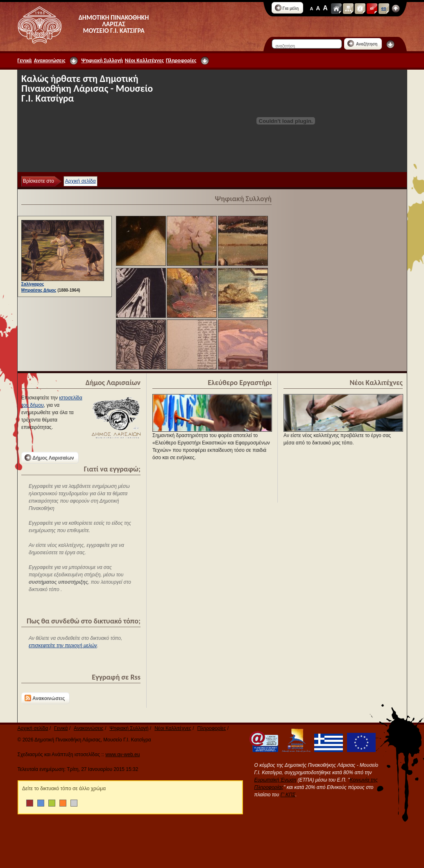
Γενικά (25, 60)
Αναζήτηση (363, 43)
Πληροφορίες (181, 60)
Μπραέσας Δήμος (39, 290)
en (384, 8)
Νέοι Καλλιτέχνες (144, 60)
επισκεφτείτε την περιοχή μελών (63, 646)
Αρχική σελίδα (80, 181)
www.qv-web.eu (122, 755)
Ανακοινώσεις (50, 60)
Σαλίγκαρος (33, 284)
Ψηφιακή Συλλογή (102, 60)
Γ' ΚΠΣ (288, 795)
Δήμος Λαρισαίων (49, 458)
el (372, 8)
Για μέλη (287, 8)
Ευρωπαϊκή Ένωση (275, 780)
